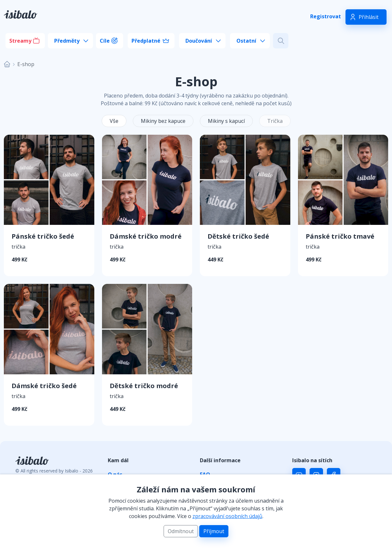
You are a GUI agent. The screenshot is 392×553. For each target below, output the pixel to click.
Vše (114, 121)
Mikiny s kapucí (226, 121)
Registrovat (326, 16)
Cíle (105, 41)
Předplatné (146, 41)
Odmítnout (181, 531)
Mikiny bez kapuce (163, 121)
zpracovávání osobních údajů (227, 516)
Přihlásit (369, 17)
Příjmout (214, 531)
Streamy (20, 41)
